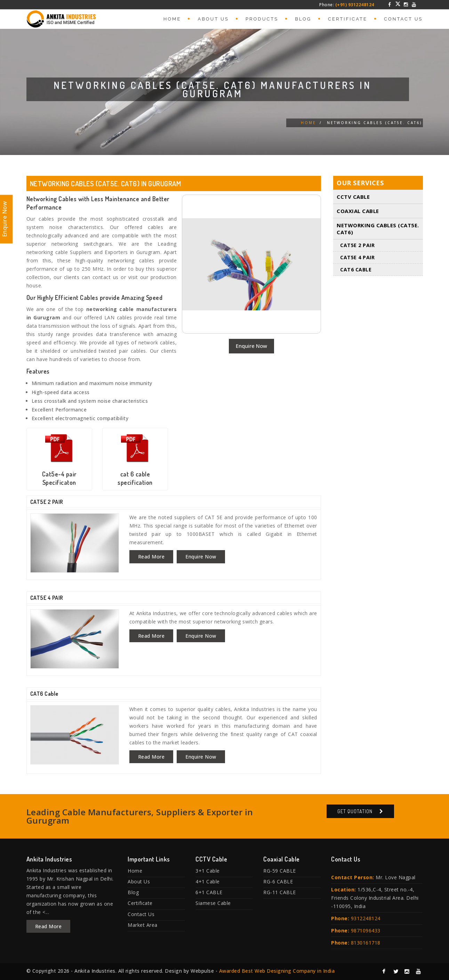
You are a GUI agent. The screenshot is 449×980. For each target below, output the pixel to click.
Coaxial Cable (358, 211)
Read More (151, 557)
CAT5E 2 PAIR (47, 502)
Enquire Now (251, 346)
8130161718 (366, 943)
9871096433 (366, 930)
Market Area (143, 925)
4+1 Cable (208, 881)
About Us (213, 19)
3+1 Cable (208, 871)
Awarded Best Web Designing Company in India (277, 971)
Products (262, 19)
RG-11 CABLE (280, 892)
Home (172, 19)
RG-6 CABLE (278, 881)
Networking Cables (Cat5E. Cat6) (378, 229)
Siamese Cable (213, 903)
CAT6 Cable (44, 694)
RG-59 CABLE (280, 871)
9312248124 (366, 918)
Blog (303, 19)
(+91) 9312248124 (355, 5)
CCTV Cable (353, 197)
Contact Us (403, 19)
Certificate (348, 19)
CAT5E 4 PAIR (47, 598)
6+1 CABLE (209, 892)
